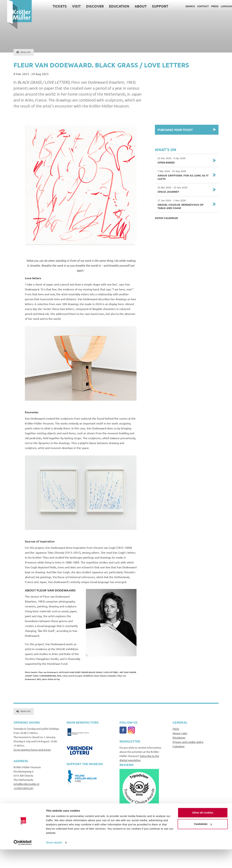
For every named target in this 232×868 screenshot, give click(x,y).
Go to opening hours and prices (32, 750)
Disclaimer (179, 737)
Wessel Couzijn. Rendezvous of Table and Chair (184, 204)
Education (112, 6)
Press (208, 6)
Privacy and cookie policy (188, 742)
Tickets (52, 6)
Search (183, 6)
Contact (196, 6)
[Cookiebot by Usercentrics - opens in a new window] (23, 861)
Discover (88, 6)
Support (153, 6)
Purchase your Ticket (175, 130)
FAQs (176, 729)
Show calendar (166, 218)
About (133, 6)
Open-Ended (184, 160)
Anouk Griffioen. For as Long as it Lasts (184, 175)
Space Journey (184, 190)
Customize (203, 843)
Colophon (179, 746)
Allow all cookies (203, 831)
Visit (69, 6)
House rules (180, 733)
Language (220, 6)
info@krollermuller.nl (26, 784)
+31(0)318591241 (23, 788)
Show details (54, 861)
